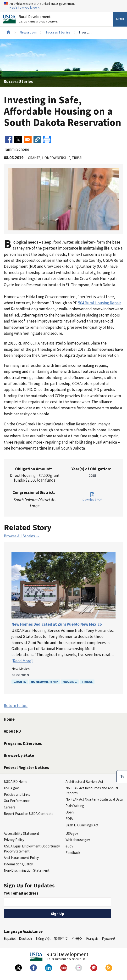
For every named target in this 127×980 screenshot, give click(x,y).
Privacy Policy (14, 840)
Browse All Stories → (22, 536)
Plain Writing (75, 806)
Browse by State (19, 755)
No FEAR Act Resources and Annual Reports (92, 791)
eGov (69, 846)
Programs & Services (23, 743)
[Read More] (22, 661)
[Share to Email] (28, 139)
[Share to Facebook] (9, 139)
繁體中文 (61, 938)
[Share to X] (18, 139)
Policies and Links (17, 794)
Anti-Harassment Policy (21, 858)
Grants (20, 682)
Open (70, 812)
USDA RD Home (16, 782)
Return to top (16, 706)
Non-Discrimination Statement (27, 870)
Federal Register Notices (26, 768)
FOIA (69, 819)
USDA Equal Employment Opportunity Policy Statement (32, 849)
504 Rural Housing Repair (100, 303)
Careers (10, 807)
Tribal (87, 682)
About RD (12, 731)
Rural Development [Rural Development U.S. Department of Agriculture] (39, 20)
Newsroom (28, 32)
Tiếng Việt (43, 938)
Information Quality (18, 864)
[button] (37, 139)
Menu (120, 19)
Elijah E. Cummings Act (82, 825)
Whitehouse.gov (78, 840)
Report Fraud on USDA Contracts (29, 814)
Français (92, 938)
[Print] (47, 139)
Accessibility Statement (22, 833)
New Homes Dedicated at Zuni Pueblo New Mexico (57, 624)
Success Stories (58, 32)
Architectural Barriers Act (84, 782)
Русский (108, 938)
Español (10, 938)
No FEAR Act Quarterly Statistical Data (94, 799)
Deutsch (25, 938)
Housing (70, 682)
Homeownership (44, 682)
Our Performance (17, 801)
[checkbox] (122, 777)
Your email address (21, 893)
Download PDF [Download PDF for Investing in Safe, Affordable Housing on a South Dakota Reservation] (92, 500)
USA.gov (72, 833)
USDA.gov (11, 788)
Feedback (73, 853)
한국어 (77, 938)
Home (9, 719)
